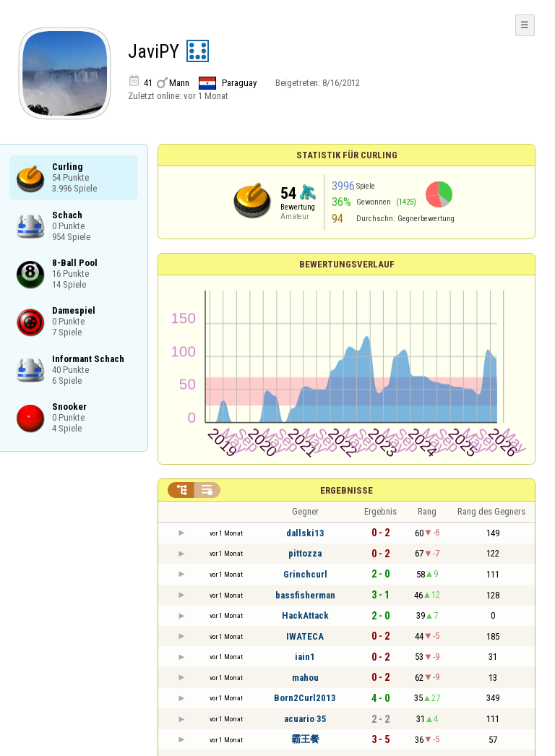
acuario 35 (305, 719)
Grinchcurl (305, 574)
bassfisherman (305, 595)
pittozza (305, 553)
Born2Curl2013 (305, 698)
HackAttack (305, 615)
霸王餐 (305, 739)
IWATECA (305, 636)
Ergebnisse (347, 490)
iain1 (305, 657)
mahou (305, 678)
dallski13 (305, 533)
